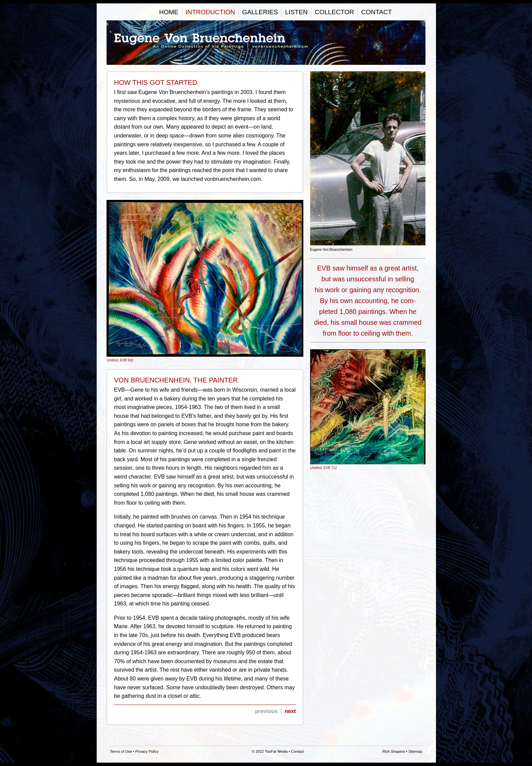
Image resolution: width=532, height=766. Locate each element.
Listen (296, 12)
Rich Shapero (394, 751)
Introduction (210, 12)
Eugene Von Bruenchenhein (266, 43)
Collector (335, 12)
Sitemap (415, 751)
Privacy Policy (147, 751)
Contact (377, 12)
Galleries (260, 12)
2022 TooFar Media (272, 751)
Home (169, 12)
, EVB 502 (205, 281)
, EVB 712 (368, 409)
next (290, 711)
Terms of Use (121, 751)
